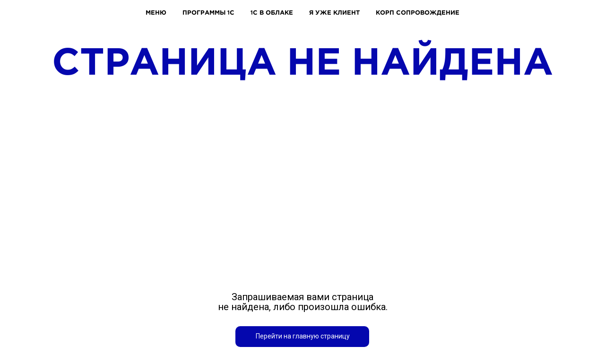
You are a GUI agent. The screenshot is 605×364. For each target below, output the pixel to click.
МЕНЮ (156, 12)
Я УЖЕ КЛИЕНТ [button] (334, 12)
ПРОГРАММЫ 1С (208, 12)
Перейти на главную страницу (303, 336)
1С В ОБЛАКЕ (272, 12)
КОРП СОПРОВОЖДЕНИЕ (418, 12)
